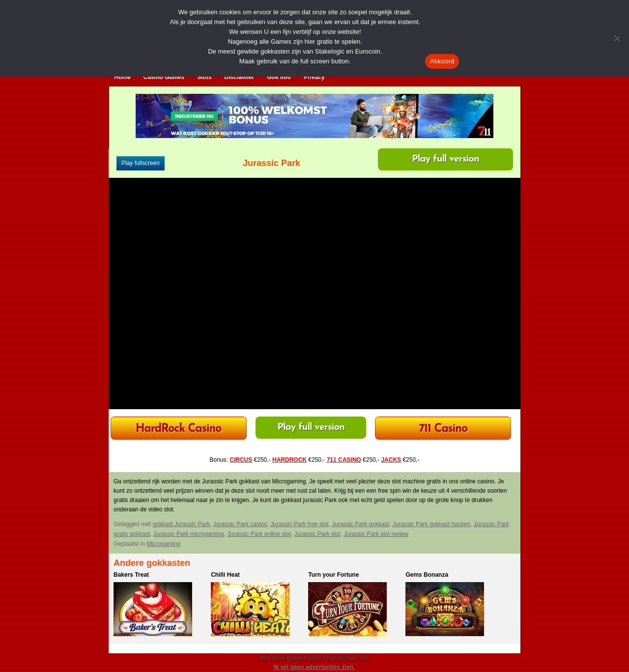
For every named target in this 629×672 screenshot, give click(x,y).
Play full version (445, 159)
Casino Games (164, 77)
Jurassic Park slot (317, 534)
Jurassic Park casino (240, 524)
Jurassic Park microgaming (189, 534)
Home (123, 77)
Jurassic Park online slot (259, 534)
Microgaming (163, 544)
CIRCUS (241, 460)
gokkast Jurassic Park (181, 524)
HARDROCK (289, 460)
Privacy (314, 77)
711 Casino (443, 429)
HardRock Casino (178, 429)
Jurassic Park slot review (376, 534)
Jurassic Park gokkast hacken (432, 524)
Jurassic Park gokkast (360, 524)
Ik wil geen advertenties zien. (315, 667)
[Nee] (617, 38)
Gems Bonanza (427, 575)
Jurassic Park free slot (300, 524)
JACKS (391, 460)
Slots (204, 77)
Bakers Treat (131, 575)
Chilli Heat (225, 575)
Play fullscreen (141, 163)
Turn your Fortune (333, 575)
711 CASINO (344, 460)
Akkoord (442, 61)
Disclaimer (240, 77)
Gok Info (279, 77)
